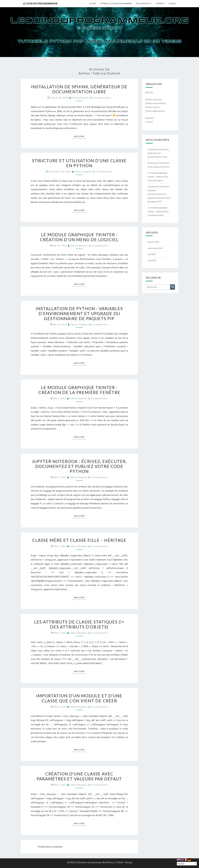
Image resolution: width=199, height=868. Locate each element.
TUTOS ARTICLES (143, 3)
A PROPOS (160, 3)
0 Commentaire (104, 172)
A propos (150, 118)
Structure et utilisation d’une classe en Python (79, 163)
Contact (149, 122)
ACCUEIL (93, 3)
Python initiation (154, 100)
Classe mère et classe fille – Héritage (79, 540)
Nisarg (128, 862)
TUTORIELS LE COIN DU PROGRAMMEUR (116, 3)
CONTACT (172, 3)
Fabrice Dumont (80, 98)
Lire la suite (80, 136)
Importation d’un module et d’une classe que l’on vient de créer (79, 698)
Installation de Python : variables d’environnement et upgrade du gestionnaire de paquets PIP (79, 313)
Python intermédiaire (156, 103)
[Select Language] (187, 864)
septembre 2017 (155, 248)
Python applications (155, 111)
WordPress (108, 862)
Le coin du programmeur (40, 3)
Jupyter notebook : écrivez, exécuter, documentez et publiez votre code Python (79, 466)
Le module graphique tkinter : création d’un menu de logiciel (79, 237)
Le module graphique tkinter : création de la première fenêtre (79, 390)
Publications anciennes (50, 847)
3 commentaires (102, 98)
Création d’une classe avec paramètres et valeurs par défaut (79, 776)
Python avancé (152, 107)
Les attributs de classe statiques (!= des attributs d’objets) (79, 624)
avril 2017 (152, 260)
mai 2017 (152, 254)
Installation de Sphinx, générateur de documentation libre (79, 89)
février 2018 (153, 242)
